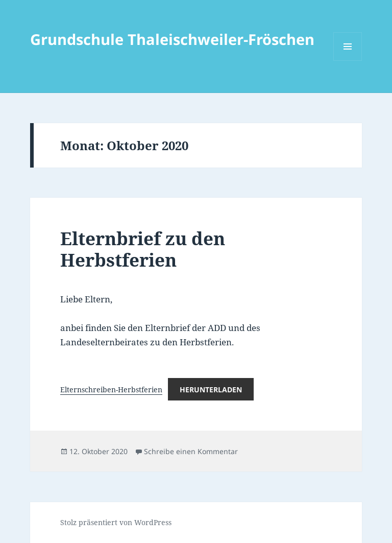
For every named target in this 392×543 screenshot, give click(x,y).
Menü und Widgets (348, 61)
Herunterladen (211, 389)
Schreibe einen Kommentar (191, 451)
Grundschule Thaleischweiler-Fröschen (172, 39)
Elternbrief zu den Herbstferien (143, 249)
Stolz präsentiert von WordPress (116, 522)
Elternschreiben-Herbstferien (111, 389)
